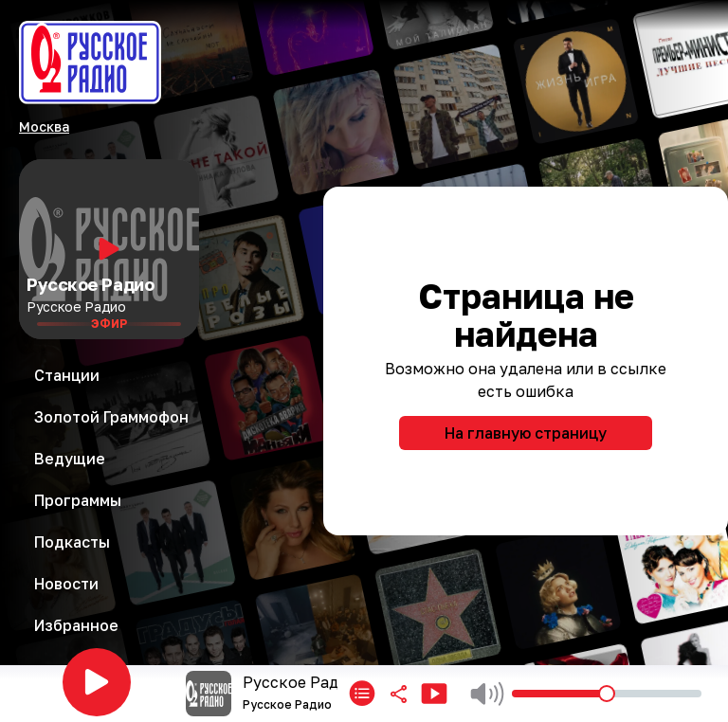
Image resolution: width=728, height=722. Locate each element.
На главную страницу (526, 433)
